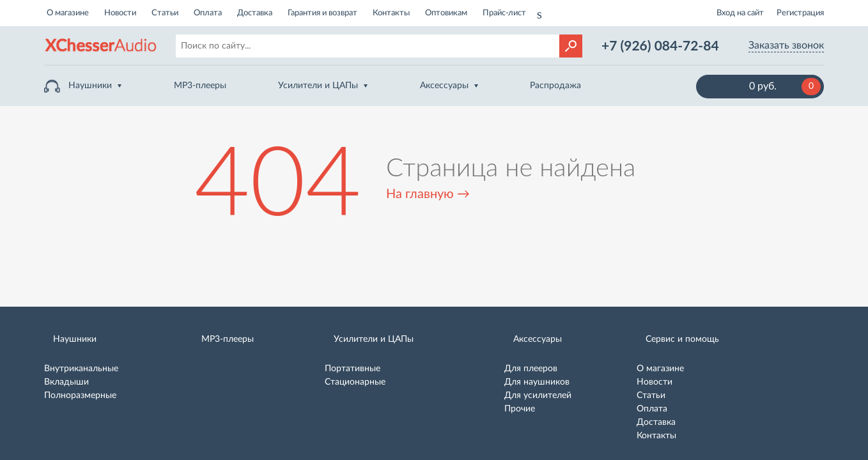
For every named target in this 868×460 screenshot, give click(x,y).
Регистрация (800, 13)
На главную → (428, 194)
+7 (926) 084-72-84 (660, 45)
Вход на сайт (740, 13)
